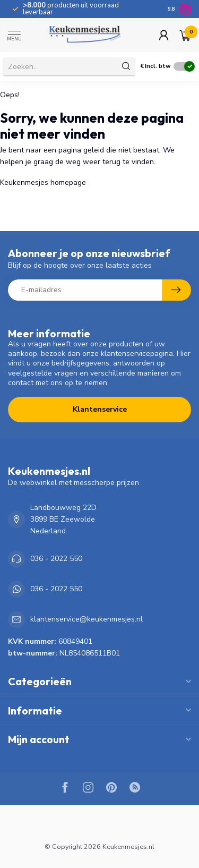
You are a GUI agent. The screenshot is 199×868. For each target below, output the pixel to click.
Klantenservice (100, 409)
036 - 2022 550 (56, 559)
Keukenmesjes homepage (43, 182)
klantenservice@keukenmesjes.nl (86, 619)
